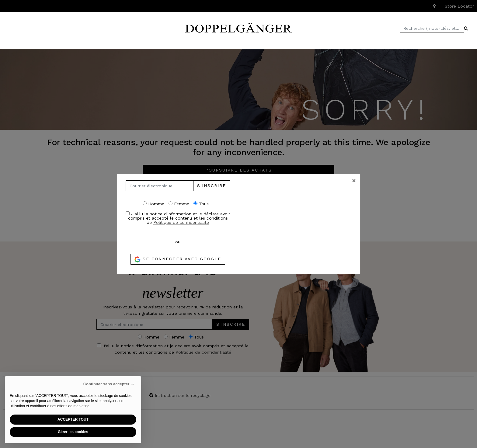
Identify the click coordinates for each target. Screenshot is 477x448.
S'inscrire (212, 186)
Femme (179, 204)
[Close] (354, 181)
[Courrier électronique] (160, 186)
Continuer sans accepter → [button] (109, 384)
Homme (153, 204)
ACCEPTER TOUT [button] (73, 419)
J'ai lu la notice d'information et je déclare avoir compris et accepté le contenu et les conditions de (178, 218)
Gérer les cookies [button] (73, 432)
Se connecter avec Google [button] (178, 259)
